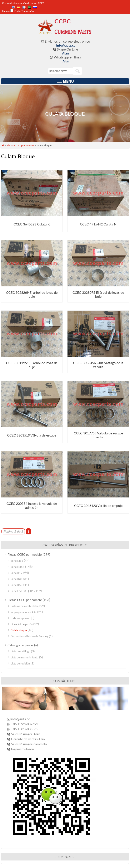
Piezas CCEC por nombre (21, 145)
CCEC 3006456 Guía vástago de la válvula (98, 365)
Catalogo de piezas (20, 645)
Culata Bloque (19, 630)
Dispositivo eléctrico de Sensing (29, 636)
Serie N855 (17, 567)
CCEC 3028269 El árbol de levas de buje (32, 294)
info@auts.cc (66, 45)
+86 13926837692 (25, 724)
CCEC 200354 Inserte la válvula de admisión (32, 505)
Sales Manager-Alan (26, 734)
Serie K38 (17, 579)
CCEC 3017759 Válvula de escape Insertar (98, 435)
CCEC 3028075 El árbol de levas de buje (98, 294)
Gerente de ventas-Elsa (28, 739)
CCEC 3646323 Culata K (32, 224)
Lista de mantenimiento (24, 657)
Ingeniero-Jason (22, 749)
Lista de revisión (20, 663)
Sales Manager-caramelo (29, 744)
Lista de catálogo (20, 651)
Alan (65, 53)
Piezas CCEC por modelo (25, 554)
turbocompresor (20, 618)
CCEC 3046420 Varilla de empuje (98, 505)
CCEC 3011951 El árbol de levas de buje (32, 365)
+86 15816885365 (25, 729)
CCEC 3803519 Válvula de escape (32, 435)
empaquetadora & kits (24, 612)
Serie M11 (17, 561)
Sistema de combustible (25, 606)
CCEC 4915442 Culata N (98, 224)
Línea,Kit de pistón (22, 624)
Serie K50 (17, 585)
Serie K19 (17, 573)
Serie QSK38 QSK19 (23, 591)
